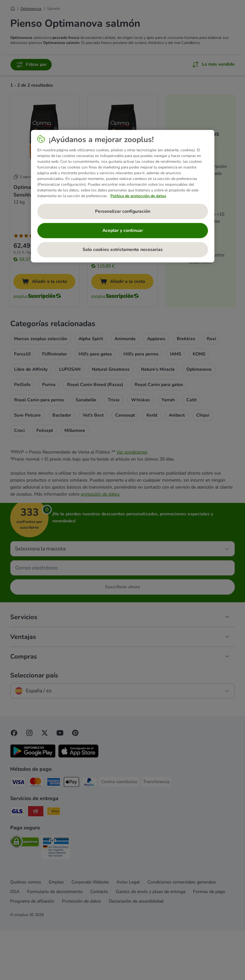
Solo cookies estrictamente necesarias (123, 250)
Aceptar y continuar (123, 230)
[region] (123, 196)
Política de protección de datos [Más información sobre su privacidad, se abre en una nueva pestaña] (138, 196)
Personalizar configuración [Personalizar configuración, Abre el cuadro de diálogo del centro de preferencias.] (123, 211)
